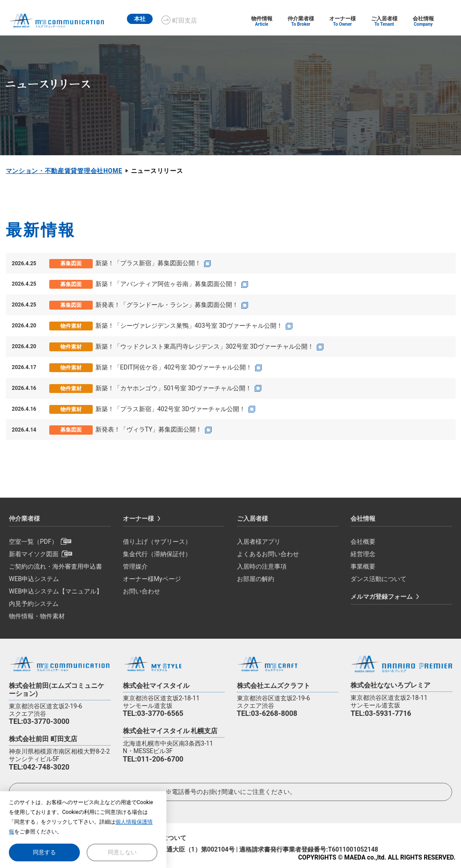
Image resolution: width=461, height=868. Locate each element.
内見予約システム (34, 604)
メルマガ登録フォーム (382, 597)
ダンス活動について (378, 579)
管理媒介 (135, 566)
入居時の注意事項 (262, 566)
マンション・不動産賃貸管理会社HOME (64, 171)
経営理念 (363, 554)
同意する (44, 852)
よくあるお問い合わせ (268, 554)
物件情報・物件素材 (37, 616)
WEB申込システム (34, 579)
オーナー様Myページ (152, 579)
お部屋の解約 (256, 579)
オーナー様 (138, 518)
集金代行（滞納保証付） (157, 554)
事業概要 (363, 566)
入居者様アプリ (259, 542)
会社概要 (363, 542)
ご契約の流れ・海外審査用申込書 (55, 566)
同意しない (122, 852)
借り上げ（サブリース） (157, 542)
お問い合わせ (142, 591)
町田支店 (187, 20)
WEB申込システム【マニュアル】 (56, 591)
